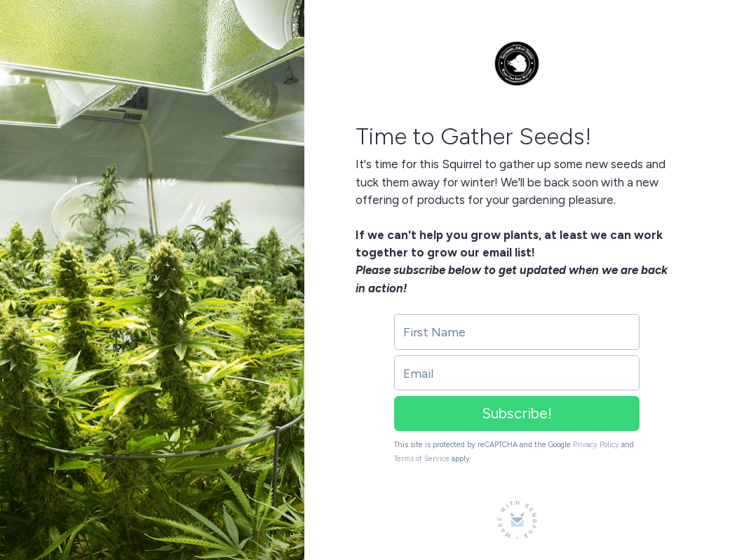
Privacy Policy (596, 445)
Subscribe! (517, 413)
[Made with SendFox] (517, 520)
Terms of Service (422, 459)
